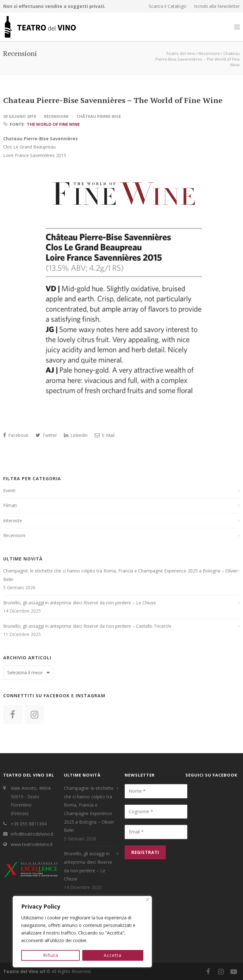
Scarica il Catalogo (168, 6)
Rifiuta (51, 955)
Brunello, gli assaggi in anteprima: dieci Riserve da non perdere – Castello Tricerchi (87, 626)
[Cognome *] (156, 812)
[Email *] (156, 832)
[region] (82, 932)
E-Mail (105, 435)
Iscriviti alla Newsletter (217, 6)
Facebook (16, 435)
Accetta (113, 955)
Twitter (46, 435)
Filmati (10, 505)
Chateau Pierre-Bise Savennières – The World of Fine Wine (113, 100)
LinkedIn (76, 435)
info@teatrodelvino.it (32, 834)
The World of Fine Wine (53, 124)
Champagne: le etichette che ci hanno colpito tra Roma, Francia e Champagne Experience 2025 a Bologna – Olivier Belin (121, 575)
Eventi (9, 490)
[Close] (148, 900)
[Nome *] (156, 791)
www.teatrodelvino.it (32, 844)
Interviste (13, 520)
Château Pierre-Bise (99, 116)
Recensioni (56, 116)
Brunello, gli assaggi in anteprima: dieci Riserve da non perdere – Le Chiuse (80, 603)
